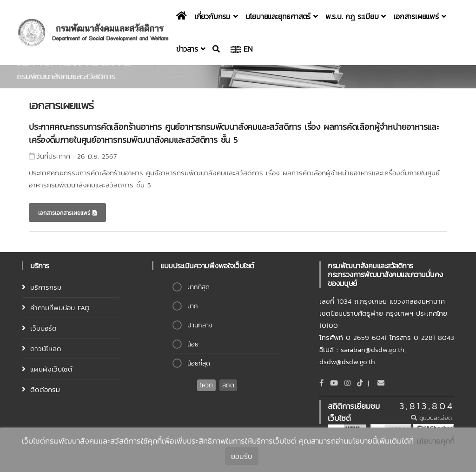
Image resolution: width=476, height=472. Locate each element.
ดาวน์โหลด (46, 349)
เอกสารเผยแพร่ (420, 16)
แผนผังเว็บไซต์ (51, 369)
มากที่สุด (198, 287)
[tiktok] (360, 383)
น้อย (193, 344)
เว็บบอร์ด (43, 328)
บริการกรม (46, 287)
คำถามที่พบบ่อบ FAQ (60, 308)
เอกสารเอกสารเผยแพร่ (67, 213)
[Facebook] (321, 383)
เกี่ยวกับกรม (216, 16)
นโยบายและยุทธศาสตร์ (282, 16)
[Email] (381, 383)
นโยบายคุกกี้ (436, 442)
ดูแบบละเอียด (433, 418)
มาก (193, 306)
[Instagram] (347, 383)
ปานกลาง (200, 325)
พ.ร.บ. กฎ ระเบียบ (356, 16)
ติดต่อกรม (45, 389)
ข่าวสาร (191, 49)
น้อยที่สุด (199, 363)
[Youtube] (334, 383)
